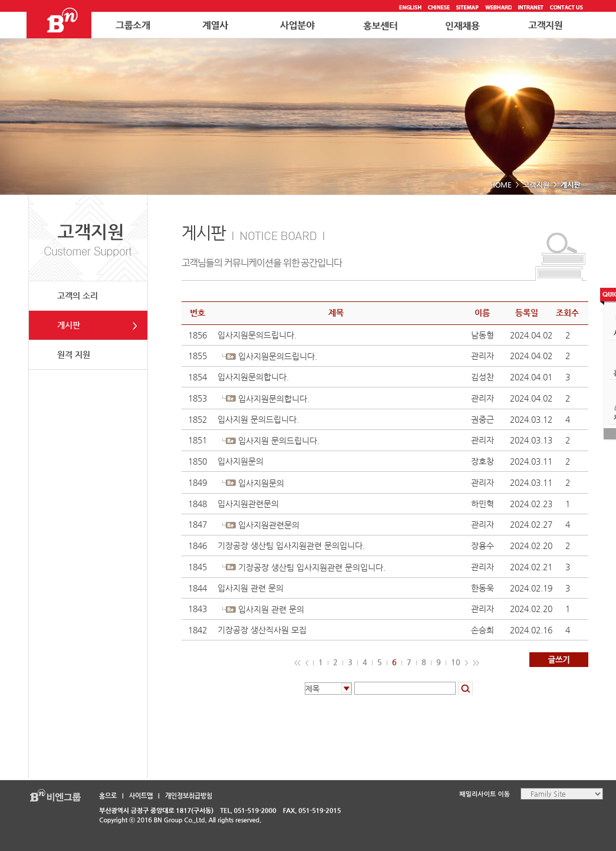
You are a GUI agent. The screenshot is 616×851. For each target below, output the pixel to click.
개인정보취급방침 (189, 796)
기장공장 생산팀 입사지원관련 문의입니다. (291, 546)
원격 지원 (74, 354)
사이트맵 (141, 796)
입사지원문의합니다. (253, 377)
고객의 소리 (78, 295)
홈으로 (108, 796)
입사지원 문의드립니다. (258, 419)
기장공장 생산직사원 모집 (262, 630)
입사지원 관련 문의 (251, 588)
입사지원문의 (241, 461)
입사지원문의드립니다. (257, 335)
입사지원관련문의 (248, 504)
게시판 (69, 325)
